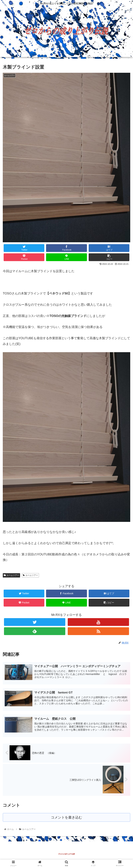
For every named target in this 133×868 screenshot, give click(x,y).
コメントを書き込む (67, 818)
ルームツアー (11, 575)
